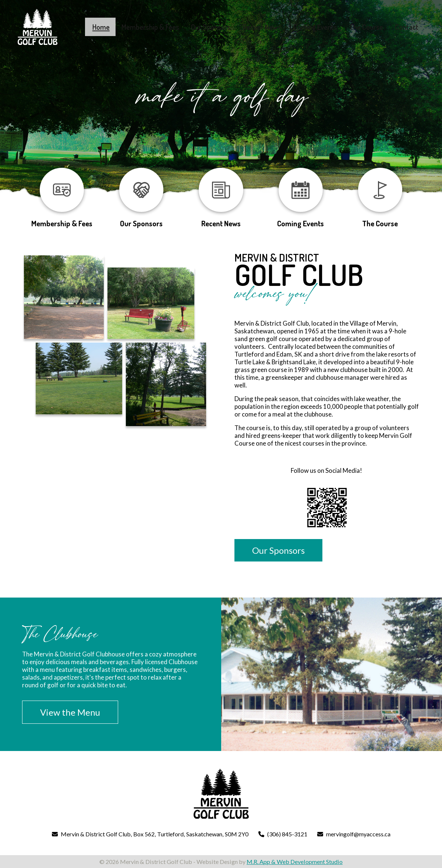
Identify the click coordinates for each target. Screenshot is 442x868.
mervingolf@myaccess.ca (358, 834)
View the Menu (70, 712)
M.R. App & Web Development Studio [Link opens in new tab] (295, 862)
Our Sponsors (278, 550)
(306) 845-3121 (287, 834)
